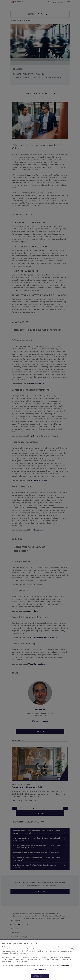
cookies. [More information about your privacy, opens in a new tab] (66, 966)
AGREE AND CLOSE (40, 976)
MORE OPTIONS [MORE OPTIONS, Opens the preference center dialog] (40, 970)
